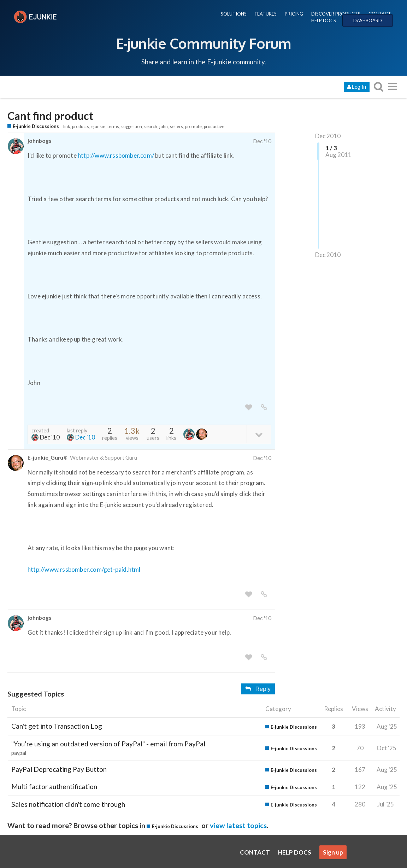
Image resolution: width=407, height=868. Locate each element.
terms (113, 126)
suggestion (132, 126)
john (164, 126)
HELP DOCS (324, 21)
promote (193, 126)
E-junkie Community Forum (203, 43)
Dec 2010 (328, 136)
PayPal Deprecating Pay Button (59, 769)
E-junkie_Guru (45, 457)
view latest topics (238, 825)
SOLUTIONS (234, 14)
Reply (258, 689)
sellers (176, 126)
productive (214, 126)
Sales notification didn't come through (68, 804)
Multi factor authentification (54, 787)
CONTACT (380, 14)
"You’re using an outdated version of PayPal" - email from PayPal (108, 744)
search (151, 126)
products (81, 126)
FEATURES (266, 14)
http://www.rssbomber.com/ (116, 155)
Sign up (333, 852)
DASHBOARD (368, 21)
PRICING (294, 14)
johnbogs (40, 141)
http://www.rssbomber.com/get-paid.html (84, 569)
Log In (357, 87)
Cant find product (50, 116)
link (67, 126)
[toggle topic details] (259, 434)
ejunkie (98, 126)
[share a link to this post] (264, 407)
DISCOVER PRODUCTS (336, 14)
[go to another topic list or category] (393, 86)
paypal (19, 753)
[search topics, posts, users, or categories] (378, 86)
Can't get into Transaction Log (57, 726)
